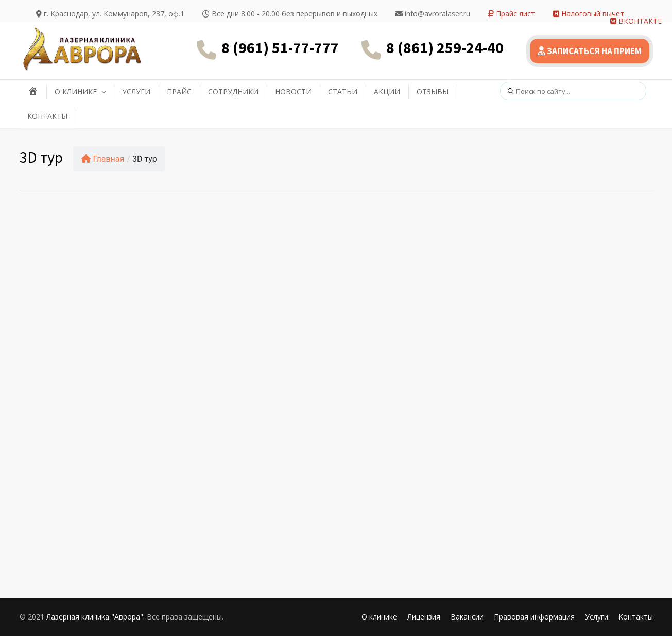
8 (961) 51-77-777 (280, 47)
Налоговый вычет (589, 14)
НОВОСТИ (293, 91)
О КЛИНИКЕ (76, 91)
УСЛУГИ (136, 91)
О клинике (379, 617)
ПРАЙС (179, 91)
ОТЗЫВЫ (433, 91)
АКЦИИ (387, 91)
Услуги (597, 617)
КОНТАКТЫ (47, 116)
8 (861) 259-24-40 (445, 47)
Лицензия (424, 617)
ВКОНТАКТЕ (636, 21)
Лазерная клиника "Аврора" (95, 617)
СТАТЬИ (343, 91)
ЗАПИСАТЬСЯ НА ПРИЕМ (590, 51)
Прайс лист (512, 14)
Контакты (636, 617)
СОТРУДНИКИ (233, 91)
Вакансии (467, 617)
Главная (103, 159)
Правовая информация (534, 617)
